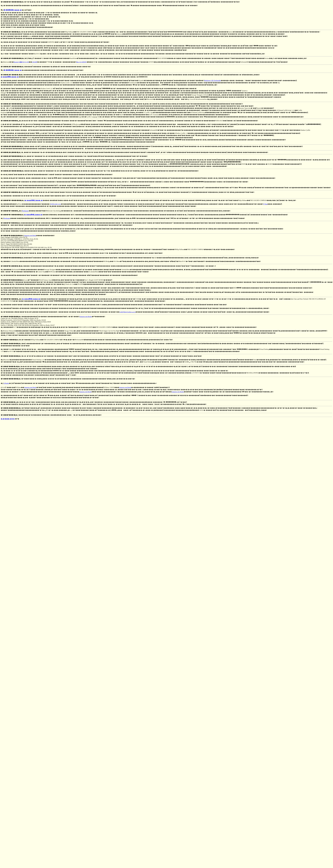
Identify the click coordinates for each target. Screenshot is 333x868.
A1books (6, 383)
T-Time (265, 204)
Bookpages (25, 211)
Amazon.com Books (30, 236)
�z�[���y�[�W (8, 419)
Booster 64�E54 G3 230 (21, 62)
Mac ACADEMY (82, 62)
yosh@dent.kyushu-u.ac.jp (128, 312)
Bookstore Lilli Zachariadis (213, 81)
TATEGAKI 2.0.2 (56, 204)
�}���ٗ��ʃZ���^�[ (13, 10)
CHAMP (35, 62)
